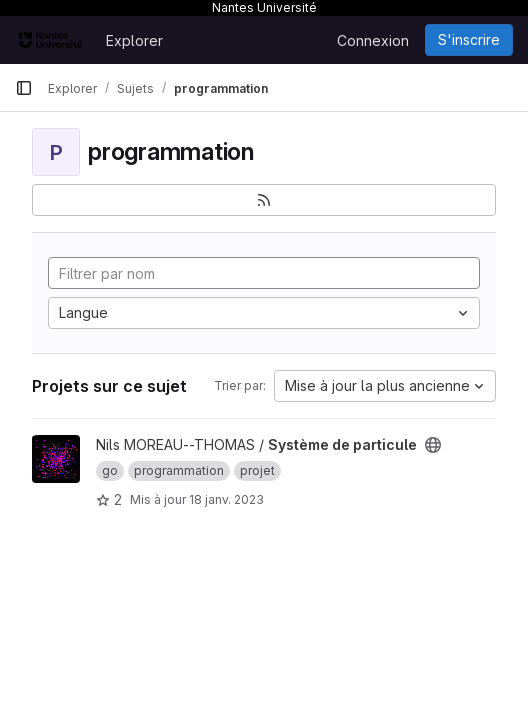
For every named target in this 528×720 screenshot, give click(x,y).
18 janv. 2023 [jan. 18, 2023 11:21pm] (226, 499)
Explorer (134, 40)
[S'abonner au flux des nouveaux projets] (264, 200)
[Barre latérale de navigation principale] (24, 88)
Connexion (373, 40)
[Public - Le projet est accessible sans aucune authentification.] (433, 445)
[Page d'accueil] (50, 40)
